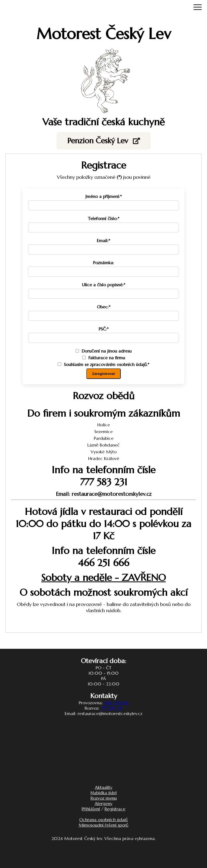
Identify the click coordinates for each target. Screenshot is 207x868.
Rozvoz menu (104, 798)
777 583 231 (112, 708)
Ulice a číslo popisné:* (104, 285)
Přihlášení (91, 809)
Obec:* (104, 307)
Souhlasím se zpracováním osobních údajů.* (103, 364)
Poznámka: (103, 263)
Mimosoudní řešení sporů (103, 825)
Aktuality (104, 787)
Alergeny (103, 803)
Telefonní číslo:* (104, 218)
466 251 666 (116, 703)
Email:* (103, 240)
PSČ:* (104, 329)
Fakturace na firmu (104, 358)
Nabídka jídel (104, 793)
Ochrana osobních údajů (103, 820)
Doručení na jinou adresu (103, 351)
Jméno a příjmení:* (104, 196)
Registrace (115, 809)
